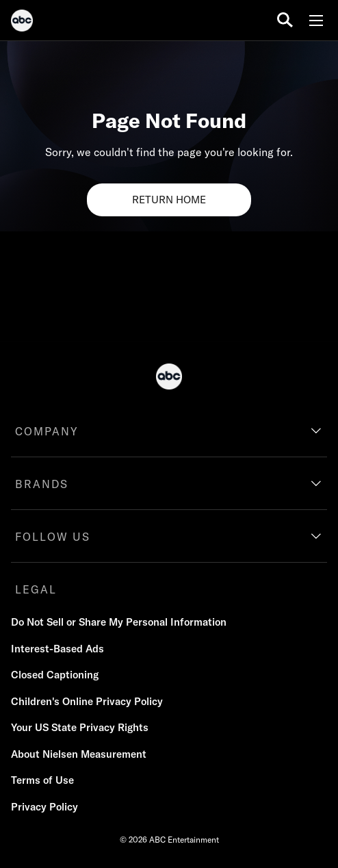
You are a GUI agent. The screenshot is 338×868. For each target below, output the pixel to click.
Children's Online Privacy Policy (87, 701)
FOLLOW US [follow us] (53, 537)
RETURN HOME (169, 200)
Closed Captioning (55, 675)
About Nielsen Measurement (79, 754)
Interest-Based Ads (57, 649)
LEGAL (36, 589)
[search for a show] (285, 20)
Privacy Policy (44, 807)
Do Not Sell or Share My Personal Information (119, 622)
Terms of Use (42, 780)
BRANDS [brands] (42, 484)
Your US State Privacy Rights (80, 727)
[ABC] (22, 23)
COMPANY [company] (47, 431)
